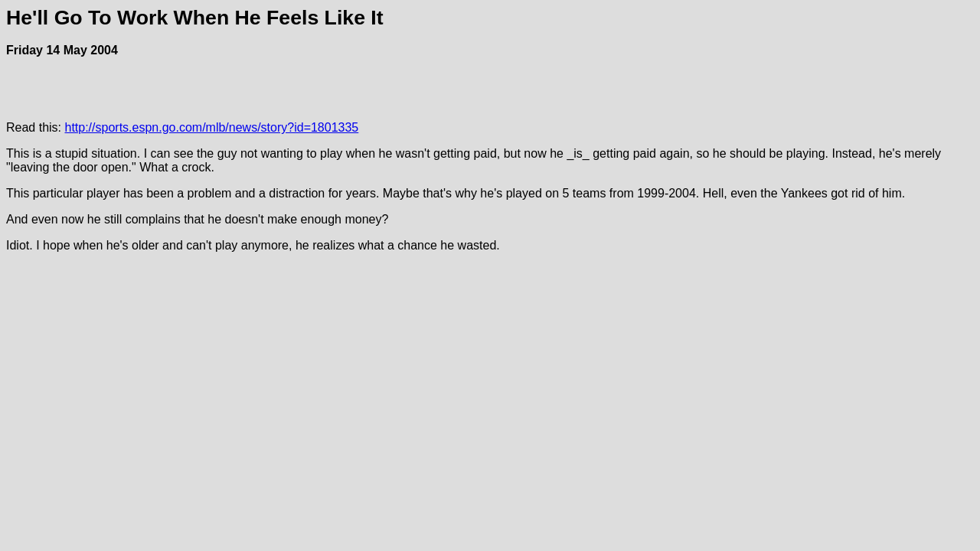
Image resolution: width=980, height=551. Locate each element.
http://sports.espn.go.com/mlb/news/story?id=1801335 (211, 127)
